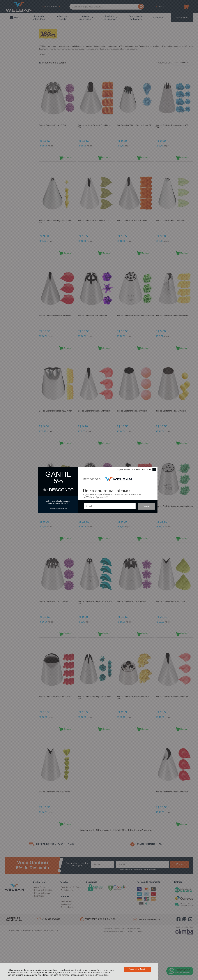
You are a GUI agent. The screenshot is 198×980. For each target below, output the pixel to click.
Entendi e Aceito (138, 969)
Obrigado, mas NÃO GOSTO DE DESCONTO (133, 470)
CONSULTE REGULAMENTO (58, 508)
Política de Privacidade (97, 975)
